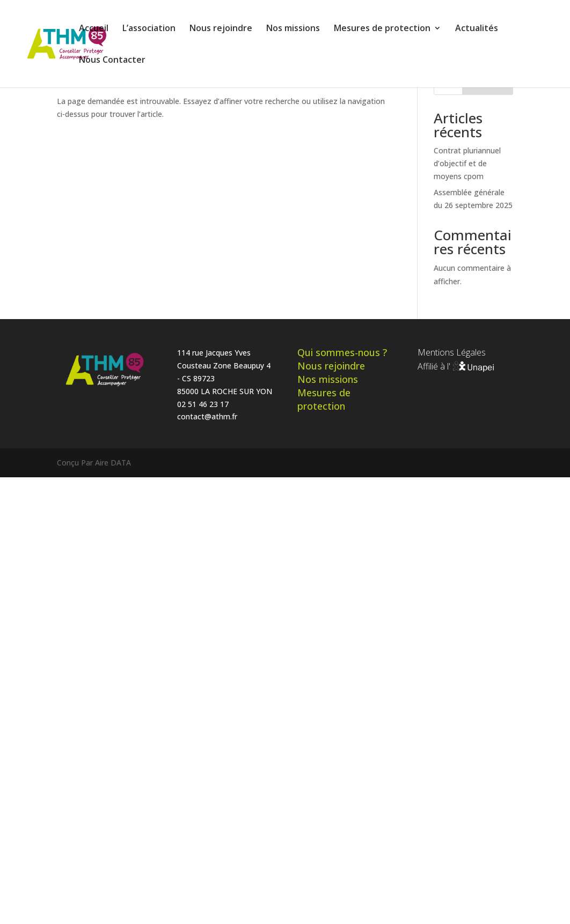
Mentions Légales (452, 352)
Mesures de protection (382, 29)
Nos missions (293, 29)
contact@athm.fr (207, 416)
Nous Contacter (112, 61)
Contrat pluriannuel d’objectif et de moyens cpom (467, 163)
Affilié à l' (456, 366)
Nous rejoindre (221, 29)
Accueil (94, 29)
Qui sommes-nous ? (342, 352)
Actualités (477, 29)
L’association (149, 29)
